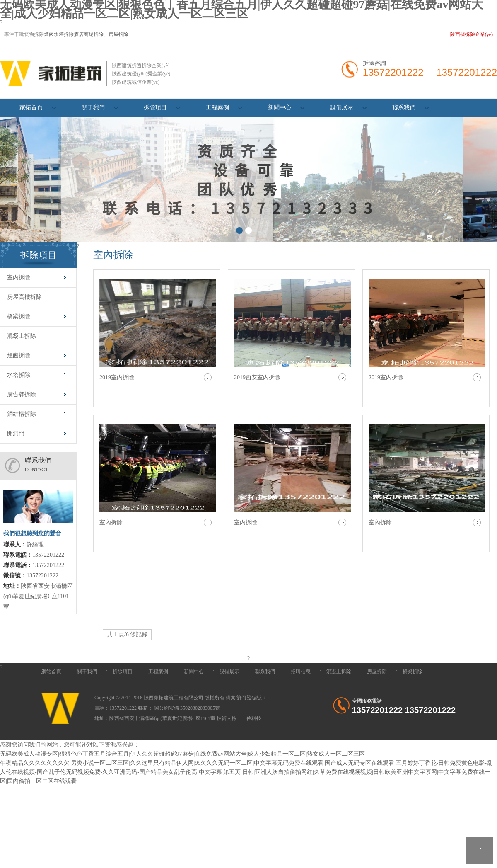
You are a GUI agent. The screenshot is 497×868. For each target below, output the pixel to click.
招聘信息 (301, 672)
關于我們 (93, 108)
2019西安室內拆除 (257, 377)
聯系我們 (404, 108)
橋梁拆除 (413, 672)
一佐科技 (251, 718)
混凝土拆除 (339, 672)
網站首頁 (51, 672)
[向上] (479, 850)
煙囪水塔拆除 (59, 34)
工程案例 (217, 108)
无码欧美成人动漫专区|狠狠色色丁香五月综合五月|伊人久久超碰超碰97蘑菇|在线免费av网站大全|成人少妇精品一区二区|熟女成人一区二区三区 (182, 754)
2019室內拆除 (117, 377)
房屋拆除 (118, 34)
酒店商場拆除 (89, 34)
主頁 (438, 240)
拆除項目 (155, 108)
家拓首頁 (31, 108)
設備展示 (342, 108)
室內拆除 (483, 240)
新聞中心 (280, 108)
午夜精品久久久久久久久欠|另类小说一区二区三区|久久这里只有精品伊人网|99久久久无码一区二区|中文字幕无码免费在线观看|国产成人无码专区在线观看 (197, 763)
